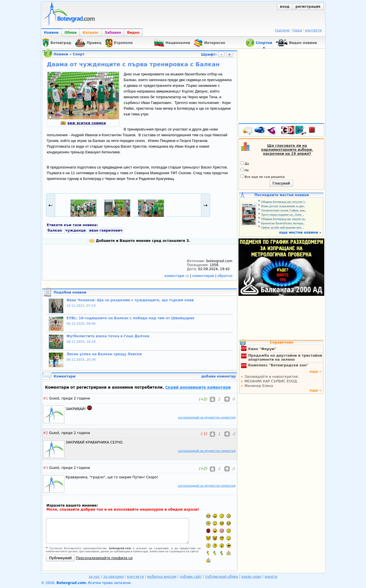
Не (245, 170)
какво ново (251, 577)
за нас (94, 577)
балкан (55, 230)
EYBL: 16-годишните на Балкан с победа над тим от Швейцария (131, 318)
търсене (282, 30)
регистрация (308, 7)
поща (297, 30)
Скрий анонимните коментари (198, 387)
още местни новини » (300, 232)
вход (285, 7)
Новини (51, 33)
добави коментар (219, 376)
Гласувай (281, 183)
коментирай (204, 276)
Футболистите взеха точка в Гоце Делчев (108, 336)
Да (245, 163)
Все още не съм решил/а (262, 176)
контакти (313, 30)
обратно (225, 276)
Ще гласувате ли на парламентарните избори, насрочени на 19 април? (287, 150)
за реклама (113, 577)
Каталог (91, 33)
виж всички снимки (83, 123)
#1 (46, 398)
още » (315, 372)
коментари (177, 276)
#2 (46, 433)
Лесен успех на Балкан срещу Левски (104, 354)
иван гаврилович (106, 230)
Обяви (71, 33)
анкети (271, 577)
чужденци (75, 230)
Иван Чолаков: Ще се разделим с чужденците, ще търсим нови (130, 300)
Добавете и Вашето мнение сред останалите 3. (140, 241)
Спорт (79, 54)
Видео (133, 33)
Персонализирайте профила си (104, 558)
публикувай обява (222, 577)
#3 (46, 468)
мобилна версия (162, 577)
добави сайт (191, 577)
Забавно (113, 33)
